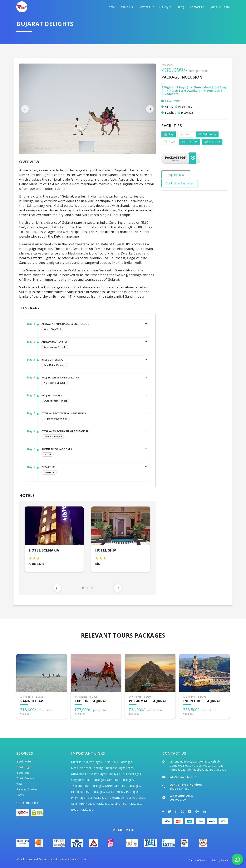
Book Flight (24, 767)
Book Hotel (24, 761)
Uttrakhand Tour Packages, (89, 774)
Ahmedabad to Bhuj (92, 345)
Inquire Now (176, 175)
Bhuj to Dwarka (92, 399)
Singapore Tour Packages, (89, 780)
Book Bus (23, 773)
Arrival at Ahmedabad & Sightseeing (92, 327)
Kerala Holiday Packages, (123, 792)
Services (146, 7)
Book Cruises (25, 778)
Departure (92, 470)
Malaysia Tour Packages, (125, 774)
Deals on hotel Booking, (87, 768)
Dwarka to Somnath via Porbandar (92, 435)
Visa (19, 784)
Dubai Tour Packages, (118, 762)
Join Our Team (220, 7)
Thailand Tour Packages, (88, 786)
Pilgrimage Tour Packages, (89, 798)
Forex (20, 795)
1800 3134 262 (180, 789)
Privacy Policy (220, 860)
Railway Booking (27, 789)
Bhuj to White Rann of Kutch (92, 381)
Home (111, 7)
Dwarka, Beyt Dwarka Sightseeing (92, 417)
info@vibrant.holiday (183, 777)
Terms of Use (197, 860)
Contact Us (197, 7)
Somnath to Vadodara (92, 453)
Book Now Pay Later (179, 183)
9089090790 (178, 800)
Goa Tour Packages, (121, 780)
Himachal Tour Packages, (88, 792)
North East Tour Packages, (123, 786)
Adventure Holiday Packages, (91, 804)
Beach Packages (82, 810)
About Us (127, 7)
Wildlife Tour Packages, (126, 804)
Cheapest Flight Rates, (119, 768)
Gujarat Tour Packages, (87, 762)
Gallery (166, 7)
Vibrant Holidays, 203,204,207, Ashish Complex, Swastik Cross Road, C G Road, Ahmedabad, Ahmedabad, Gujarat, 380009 (198, 765)
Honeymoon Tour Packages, (127, 798)
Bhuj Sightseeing (92, 363)
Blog (181, 7)
